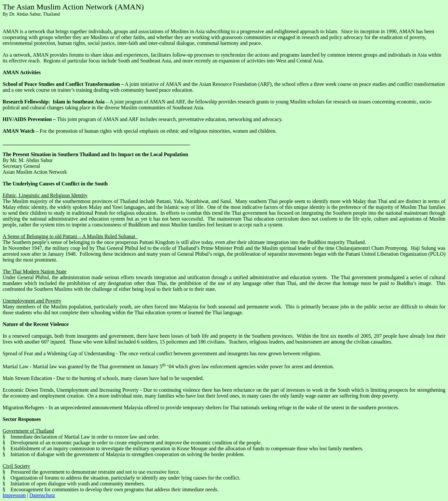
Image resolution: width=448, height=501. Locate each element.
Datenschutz (42, 495)
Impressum (14, 495)
